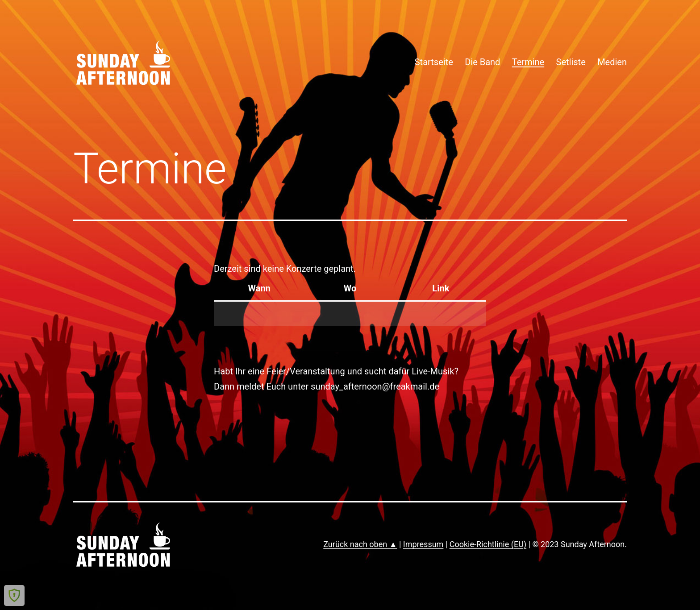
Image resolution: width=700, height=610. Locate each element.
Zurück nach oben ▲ (360, 544)
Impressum (423, 544)
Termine (528, 62)
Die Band (482, 62)
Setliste (571, 62)
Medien (612, 62)
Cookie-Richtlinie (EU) (488, 544)
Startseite (434, 62)
